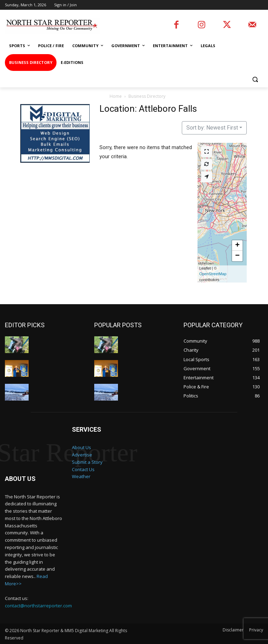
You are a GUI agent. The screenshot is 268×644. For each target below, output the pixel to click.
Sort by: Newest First (212, 128)
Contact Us (83, 469)
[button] (255, 79)
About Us (81, 447)
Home (116, 96)
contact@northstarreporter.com (38, 605)
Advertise (82, 454)
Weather (81, 476)
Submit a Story (87, 462)
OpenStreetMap (213, 274)
